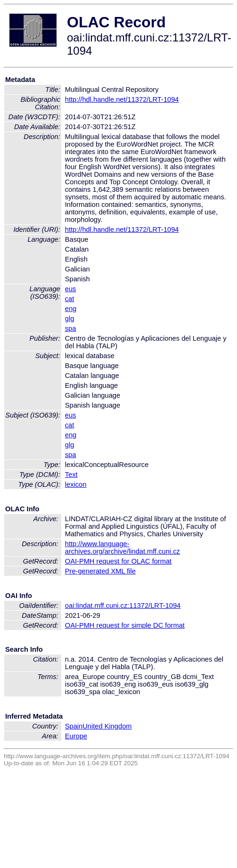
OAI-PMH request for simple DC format (125, 625)
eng (71, 309)
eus (71, 289)
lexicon (76, 484)
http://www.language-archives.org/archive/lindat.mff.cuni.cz (123, 548)
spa (71, 328)
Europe (76, 736)
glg (70, 319)
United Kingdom (107, 726)
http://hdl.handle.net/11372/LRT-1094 (122, 99)
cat (70, 299)
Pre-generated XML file (100, 571)
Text (71, 475)
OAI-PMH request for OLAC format (118, 561)
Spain (74, 726)
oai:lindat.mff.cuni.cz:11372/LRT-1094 (123, 606)
